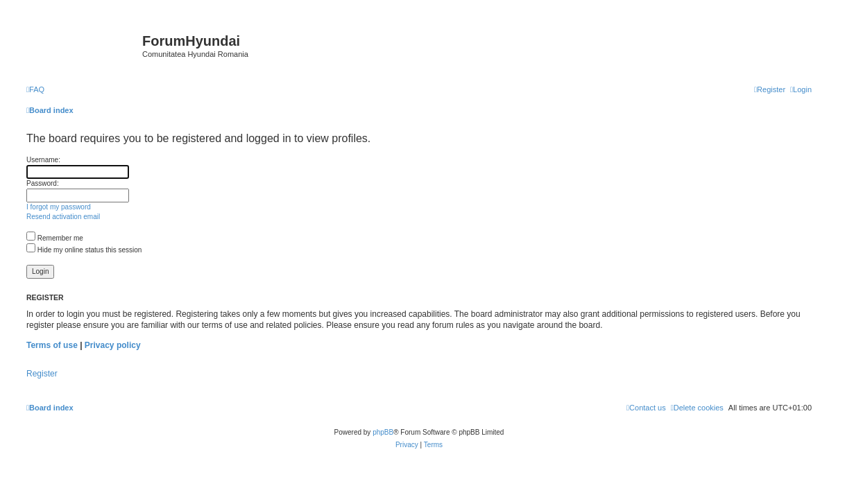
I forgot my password (59, 207)
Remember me (55, 238)
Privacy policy (113, 345)
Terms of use (52, 345)
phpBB (383, 432)
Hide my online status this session (84, 250)
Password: (43, 183)
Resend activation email (63, 217)
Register (42, 374)
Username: (43, 160)
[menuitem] (35, 89)
